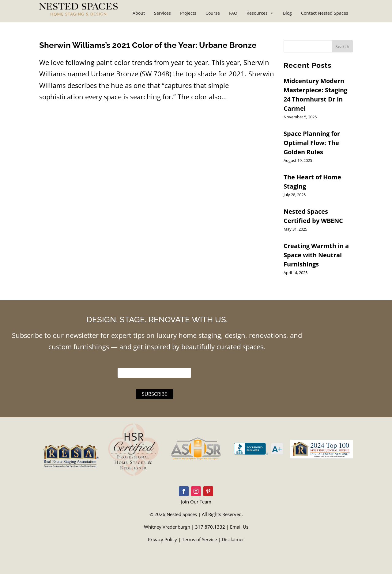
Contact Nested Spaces (325, 13)
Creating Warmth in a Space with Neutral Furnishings (316, 255)
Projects (188, 13)
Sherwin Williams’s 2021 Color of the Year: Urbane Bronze (148, 45)
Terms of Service (199, 539)
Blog (287, 13)
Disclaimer (233, 539)
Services (162, 13)
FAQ (233, 13)
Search (342, 46)
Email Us (239, 527)
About (139, 13)
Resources (260, 13)
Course (213, 13)
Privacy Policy (162, 539)
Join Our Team (196, 502)
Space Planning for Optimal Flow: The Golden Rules (312, 143)
